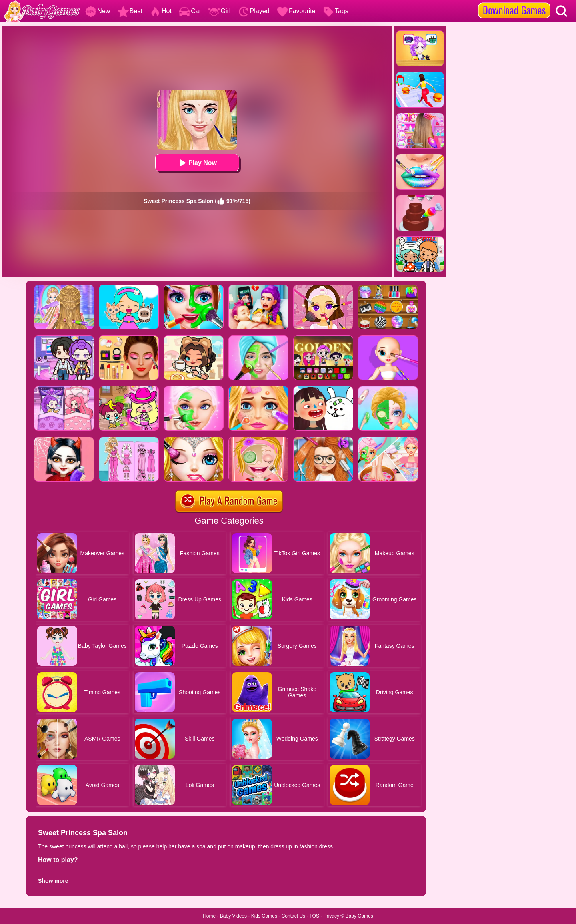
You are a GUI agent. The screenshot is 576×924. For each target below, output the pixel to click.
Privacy (331, 916)
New (98, 11)
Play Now (197, 163)
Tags (336, 11)
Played (254, 11)
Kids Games (264, 916)
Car (190, 11)
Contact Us (293, 916)
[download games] (514, 3)
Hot (161, 11)
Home (209, 916)
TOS (314, 916)
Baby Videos (233, 916)
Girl (219, 11)
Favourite (296, 11)
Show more (53, 881)
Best (130, 11)
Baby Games (359, 916)
